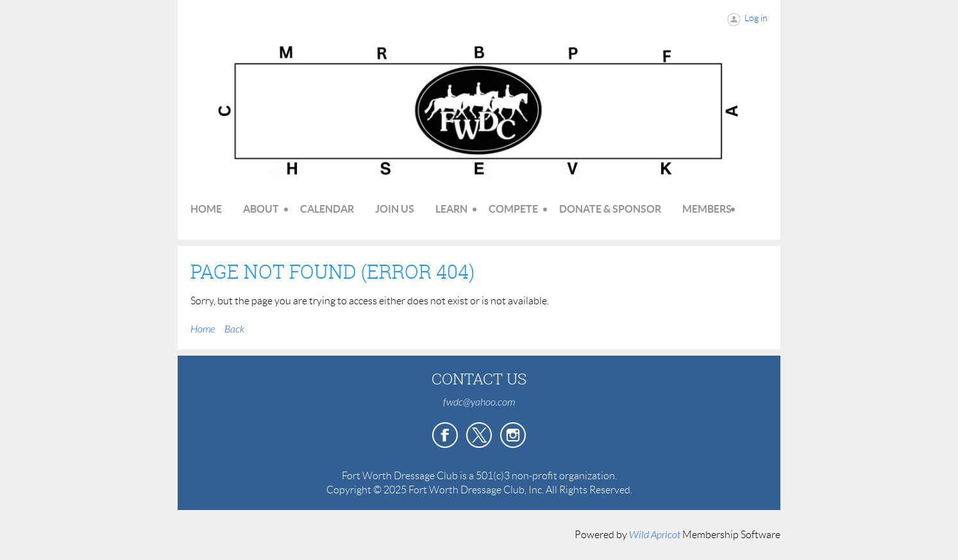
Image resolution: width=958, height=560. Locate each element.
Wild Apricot (655, 535)
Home (203, 329)
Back (234, 329)
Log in (756, 18)
